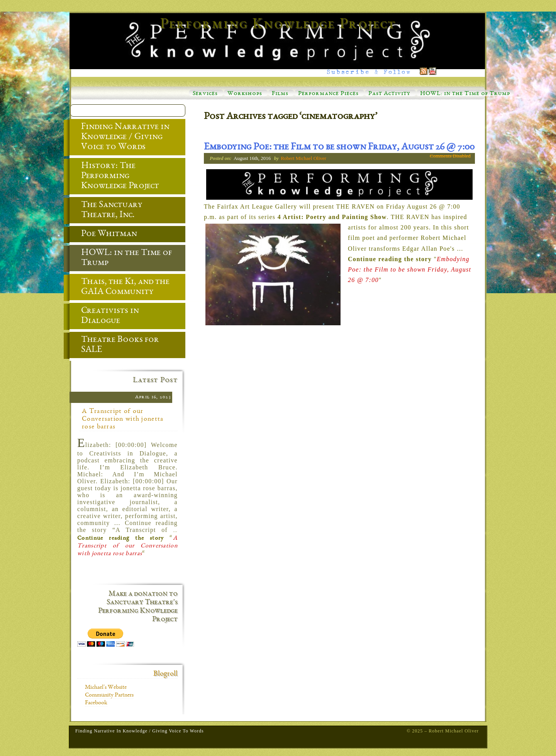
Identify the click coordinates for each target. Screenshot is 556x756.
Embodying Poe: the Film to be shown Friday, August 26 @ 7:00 (339, 148)
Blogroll (165, 674)
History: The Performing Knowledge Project (114, 177)
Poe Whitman (103, 234)
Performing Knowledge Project (278, 25)
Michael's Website (106, 688)
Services (205, 94)
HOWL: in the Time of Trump (465, 94)
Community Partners (109, 695)
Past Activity (389, 94)
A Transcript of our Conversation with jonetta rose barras (123, 419)
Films (280, 94)
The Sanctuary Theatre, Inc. (106, 211)
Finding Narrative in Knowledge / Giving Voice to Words (120, 138)
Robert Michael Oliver (303, 158)
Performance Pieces (328, 94)
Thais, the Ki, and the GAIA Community (120, 287)
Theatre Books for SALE (114, 345)
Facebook (96, 703)
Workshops (245, 94)
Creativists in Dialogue (104, 316)
